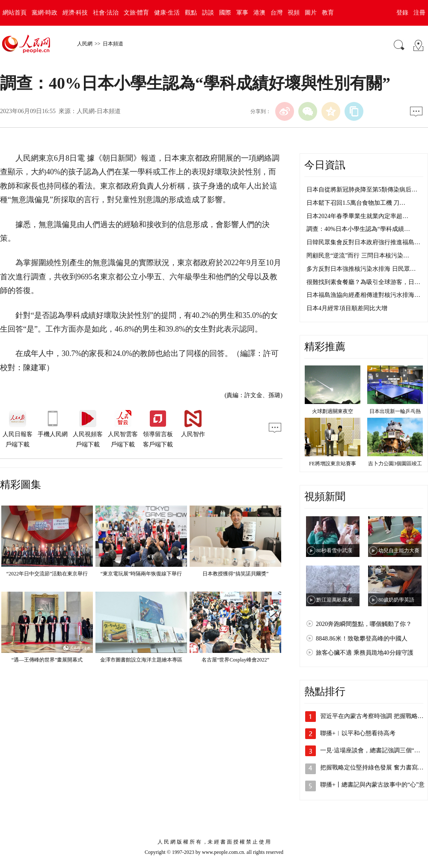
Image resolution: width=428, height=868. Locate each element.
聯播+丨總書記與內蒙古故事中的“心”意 (372, 785)
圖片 (311, 13)
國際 (225, 13)
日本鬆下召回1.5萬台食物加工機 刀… (356, 203)
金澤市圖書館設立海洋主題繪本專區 (141, 660)
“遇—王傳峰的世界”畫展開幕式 (47, 660)
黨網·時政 (45, 13)
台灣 (276, 13)
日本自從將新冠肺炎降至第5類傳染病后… (362, 190)
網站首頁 (15, 13)
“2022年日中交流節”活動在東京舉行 (47, 574)
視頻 (294, 13)
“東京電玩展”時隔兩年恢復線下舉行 (141, 574)
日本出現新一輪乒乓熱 (395, 411)
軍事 (242, 13)
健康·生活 (167, 13)
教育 (328, 13)
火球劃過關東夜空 (333, 411)
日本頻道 (113, 44)
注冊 (419, 13)
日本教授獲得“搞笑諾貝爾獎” (236, 574)
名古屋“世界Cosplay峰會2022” (235, 660)
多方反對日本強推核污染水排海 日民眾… (361, 269)
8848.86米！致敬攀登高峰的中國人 (362, 639)
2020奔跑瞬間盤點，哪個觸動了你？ (364, 624)
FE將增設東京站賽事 (333, 464)
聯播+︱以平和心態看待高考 (358, 733)
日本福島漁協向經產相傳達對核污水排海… (363, 295)
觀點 (191, 13)
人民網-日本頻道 (99, 111)
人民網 (85, 44)
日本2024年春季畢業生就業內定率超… (357, 216)
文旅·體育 (137, 13)
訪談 (208, 13)
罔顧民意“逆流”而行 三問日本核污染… (358, 256)
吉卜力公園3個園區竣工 (395, 464)
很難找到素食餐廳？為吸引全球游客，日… (363, 282)
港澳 (259, 13)
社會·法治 (106, 13)
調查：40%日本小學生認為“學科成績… (358, 229)
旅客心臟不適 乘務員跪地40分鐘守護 (365, 653)
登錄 (402, 13)
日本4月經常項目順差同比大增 (347, 308)
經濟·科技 (75, 13)
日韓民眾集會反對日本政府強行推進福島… (363, 242)
